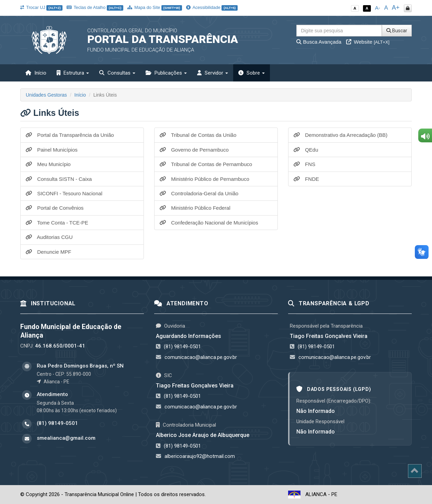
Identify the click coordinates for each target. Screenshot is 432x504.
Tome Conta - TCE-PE (57, 223)
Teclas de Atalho (95, 7)
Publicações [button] (166, 73)
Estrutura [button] (73, 73)
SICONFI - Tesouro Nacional (64, 193)
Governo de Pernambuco (194, 150)
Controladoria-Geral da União (199, 193)
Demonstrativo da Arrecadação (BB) (340, 135)
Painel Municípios (52, 150)
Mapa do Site (155, 7)
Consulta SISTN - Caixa (59, 179)
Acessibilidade (212, 7)
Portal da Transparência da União (70, 135)
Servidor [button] (213, 73)
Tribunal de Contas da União (198, 135)
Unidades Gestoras (46, 95)
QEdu (306, 150)
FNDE (306, 179)
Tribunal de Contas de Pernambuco (206, 164)
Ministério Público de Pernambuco (204, 179)
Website (368, 42)
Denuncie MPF (48, 252)
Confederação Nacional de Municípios (209, 223)
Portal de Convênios (55, 208)
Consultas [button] (117, 73)
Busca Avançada (319, 42)
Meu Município (48, 164)
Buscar (397, 31)
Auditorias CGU (49, 237)
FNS (304, 164)
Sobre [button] (252, 73)
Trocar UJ (41, 7)
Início (36, 73)
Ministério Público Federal (195, 208)
